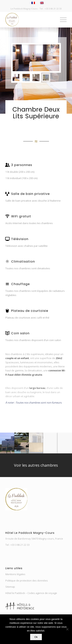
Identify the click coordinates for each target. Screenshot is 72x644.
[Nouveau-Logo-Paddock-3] (30, 20)
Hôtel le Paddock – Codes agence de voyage (31, 593)
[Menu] (61, 20)
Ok (36, 637)
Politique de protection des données (27, 581)
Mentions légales (15, 574)
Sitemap (10, 587)
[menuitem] (61, 20)
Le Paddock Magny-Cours (24, 9)
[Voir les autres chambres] (36, 465)
